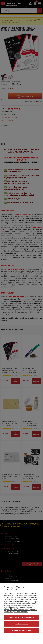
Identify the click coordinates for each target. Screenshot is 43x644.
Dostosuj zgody (21, 624)
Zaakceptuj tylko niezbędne (21, 617)
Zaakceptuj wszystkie (21, 630)
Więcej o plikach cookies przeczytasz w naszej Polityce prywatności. (20, 611)
